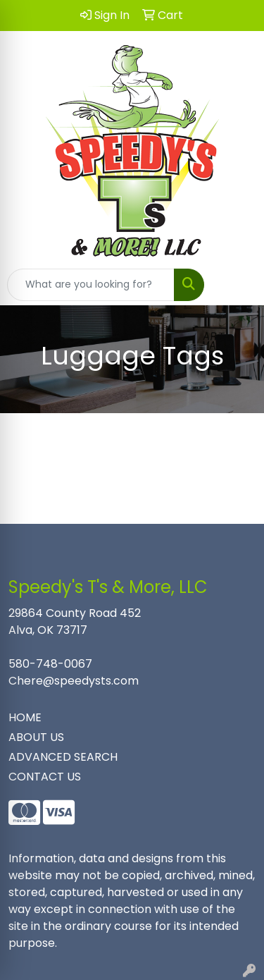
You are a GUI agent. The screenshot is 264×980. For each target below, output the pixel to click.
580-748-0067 (50, 664)
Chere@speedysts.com (74, 681)
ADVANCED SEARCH (63, 757)
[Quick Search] (91, 285)
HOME (25, 717)
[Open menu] (236, 285)
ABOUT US (36, 737)
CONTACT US (45, 777)
